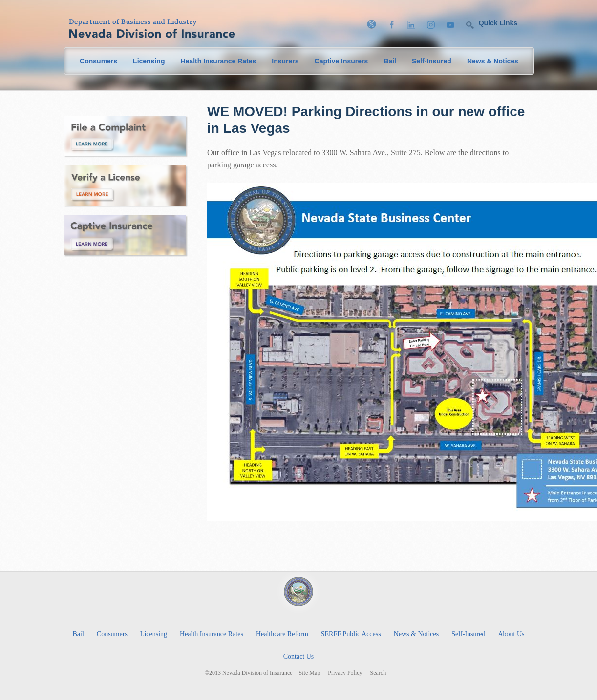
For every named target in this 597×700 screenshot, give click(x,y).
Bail (390, 61)
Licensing (149, 61)
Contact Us (299, 656)
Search (378, 673)
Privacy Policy (345, 673)
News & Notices (493, 61)
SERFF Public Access (351, 634)
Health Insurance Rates (218, 61)
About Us (511, 634)
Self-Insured (432, 61)
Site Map (310, 673)
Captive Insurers (341, 61)
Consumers (98, 61)
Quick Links (498, 23)
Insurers (285, 61)
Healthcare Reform (282, 634)
